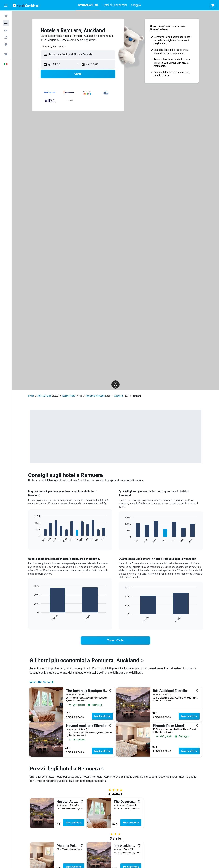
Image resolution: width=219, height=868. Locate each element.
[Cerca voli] (6, 16)
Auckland (119, 396)
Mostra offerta (102, 716)
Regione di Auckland (95, 396)
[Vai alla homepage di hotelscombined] (26, 5)
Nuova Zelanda (45, 396)
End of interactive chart (32, 540)
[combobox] (53, 47)
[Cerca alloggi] (6, 23)
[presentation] (142, 661)
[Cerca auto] (6, 30)
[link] (115, 640)
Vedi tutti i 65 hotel (41, 682)
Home (31, 396)
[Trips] (6, 54)
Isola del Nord (69, 396)
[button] (6, 5)
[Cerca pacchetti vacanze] (6, 37)
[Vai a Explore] (6, 45)
